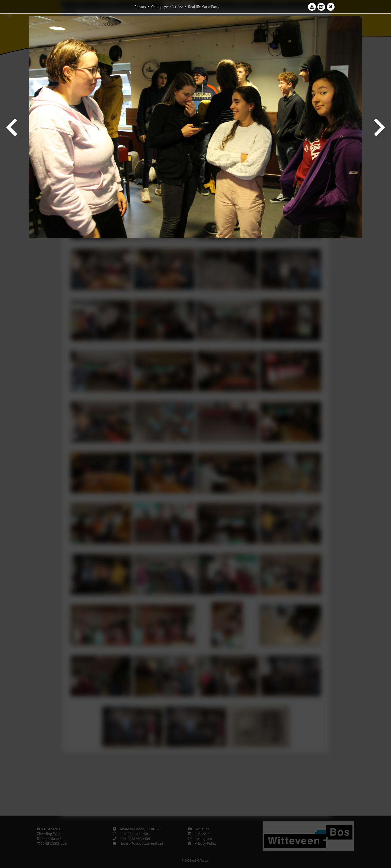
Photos (140, 7)
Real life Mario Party (204, 7)
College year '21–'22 (167, 7)
